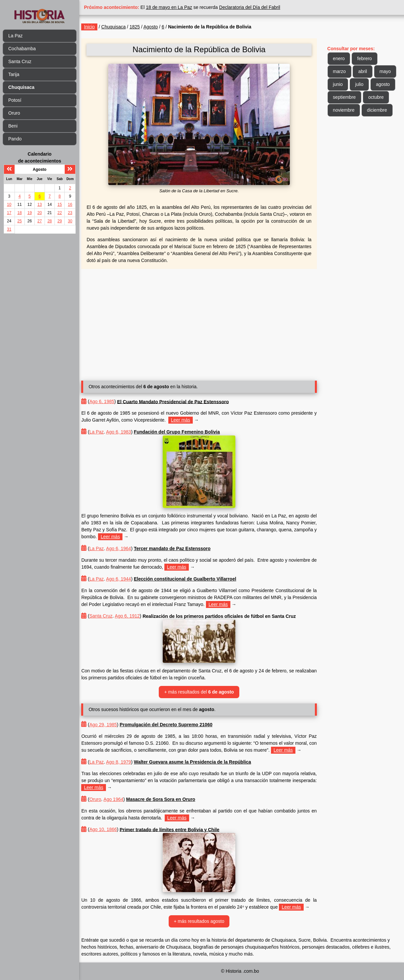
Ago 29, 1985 (109, 725)
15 (60, 205)
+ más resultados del (202, 692)
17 (9, 213)
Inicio (95, 27)
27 (39, 221)
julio (361, 84)
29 (60, 221)
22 (60, 213)
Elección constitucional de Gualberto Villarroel (191, 579)
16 (70, 205)
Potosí (15, 100)
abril (364, 71)
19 (30, 213)
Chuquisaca (119, 27)
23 (70, 213)
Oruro (14, 113)
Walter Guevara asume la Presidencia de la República (198, 762)
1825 (140, 27)
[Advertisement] (203, 322)
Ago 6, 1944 (124, 579)
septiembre (346, 97)
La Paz (16, 36)
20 (39, 213)
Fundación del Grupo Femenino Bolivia (183, 432)
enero (340, 58)
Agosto (156, 27)
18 (20, 213)
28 (50, 221)
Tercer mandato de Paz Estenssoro (178, 548)
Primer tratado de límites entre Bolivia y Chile (175, 829)
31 (9, 229)
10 (9, 205)
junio (339, 84)
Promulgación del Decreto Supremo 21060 (172, 725)
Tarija (14, 74)
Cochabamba (22, 49)
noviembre (345, 110)
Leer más (186, 420)
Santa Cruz (20, 61)
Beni (13, 126)
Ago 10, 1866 (109, 829)
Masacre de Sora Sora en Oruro (167, 799)
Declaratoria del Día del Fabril (255, 7)
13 (39, 205)
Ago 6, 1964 (124, 548)
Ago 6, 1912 (133, 616)
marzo (341, 71)
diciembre (378, 110)
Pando (15, 139)
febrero (366, 58)
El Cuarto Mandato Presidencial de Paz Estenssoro (179, 401)
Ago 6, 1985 (108, 401)
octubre (377, 97)
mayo (387, 71)
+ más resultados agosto (203, 921)
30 (70, 221)
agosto (384, 84)
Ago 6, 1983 (124, 432)
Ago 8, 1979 (124, 762)
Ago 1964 (119, 799)
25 (20, 221)
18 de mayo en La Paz (175, 7)
